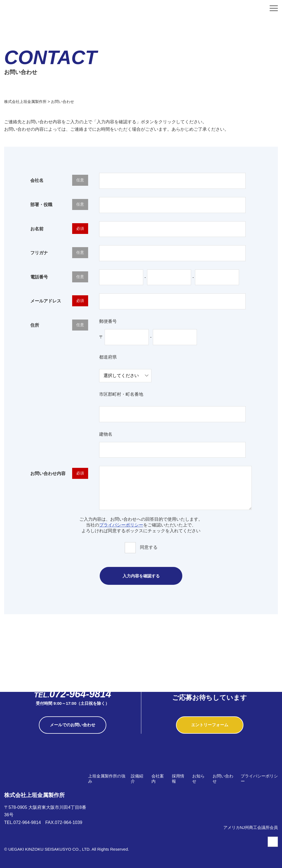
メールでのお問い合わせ (73, 725)
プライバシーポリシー (121, 525)
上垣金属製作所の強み (107, 779)
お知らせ (198, 779)
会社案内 (158, 779)
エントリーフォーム (210, 725)
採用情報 (178, 779)
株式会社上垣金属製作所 (34, 786)
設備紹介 (137, 779)
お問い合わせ (223, 779)
